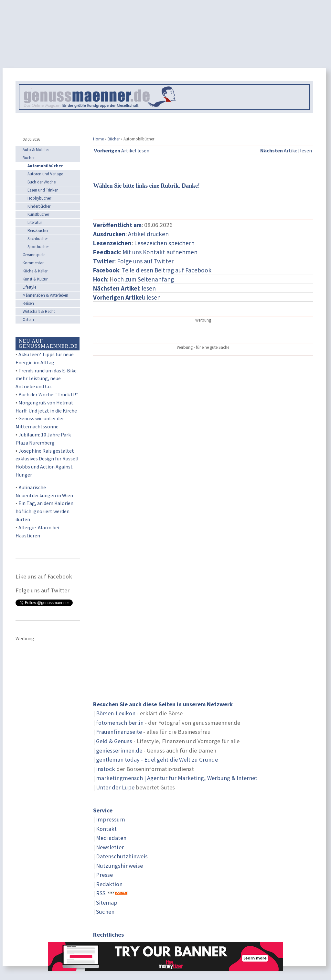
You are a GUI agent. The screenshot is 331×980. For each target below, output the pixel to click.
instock (106, 769)
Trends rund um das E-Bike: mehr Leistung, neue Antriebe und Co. (47, 379)
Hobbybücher (39, 198)
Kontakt (106, 829)
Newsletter (110, 847)
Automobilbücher (45, 166)
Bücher (114, 139)
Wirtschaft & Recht (39, 311)
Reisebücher (38, 231)
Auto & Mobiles (36, 150)
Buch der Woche (42, 182)
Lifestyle (29, 287)
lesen (127, 297)
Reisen (28, 303)
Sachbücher (38, 239)
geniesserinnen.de (119, 750)
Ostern (28, 319)
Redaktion (109, 884)
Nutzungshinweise (119, 866)
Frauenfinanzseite (119, 732)
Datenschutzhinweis (122, 856)
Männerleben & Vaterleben (45, 295)
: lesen (124, 288)
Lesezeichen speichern (164, 243)
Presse (104, 875)
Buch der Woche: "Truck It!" (48, 394)
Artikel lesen (122, 150)
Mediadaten (111, 838)
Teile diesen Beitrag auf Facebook (167, 270)
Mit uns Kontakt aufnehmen (160, 252)
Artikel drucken (148, 234)
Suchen (105, 912)
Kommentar (33, 263)
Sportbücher (38, 247)
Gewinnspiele (34, 255)
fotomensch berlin (120, 723)
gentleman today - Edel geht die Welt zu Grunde (157, 760)
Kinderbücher (39, 206)
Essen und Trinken (43, 190)
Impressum (111, 819)
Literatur (35, 222)
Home (98, 139)
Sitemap (107, 903)
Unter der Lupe (115, 787)
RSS (101, 893)
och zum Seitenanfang (144, 279)
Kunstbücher (38, 214)
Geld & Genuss (114, 741)
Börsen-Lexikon (116, 713)
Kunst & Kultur (35, 279)
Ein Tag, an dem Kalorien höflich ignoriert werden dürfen (44, 511)
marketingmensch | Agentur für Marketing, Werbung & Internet (177, 778)
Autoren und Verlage (45, 174)
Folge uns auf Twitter (145, 261)
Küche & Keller (35, 271)
